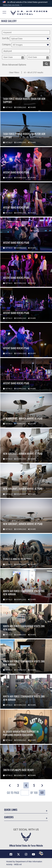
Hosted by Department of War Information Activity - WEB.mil (24, 863)
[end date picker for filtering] (38, 57)
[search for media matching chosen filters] (46, 63)
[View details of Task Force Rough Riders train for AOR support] (26, 94)
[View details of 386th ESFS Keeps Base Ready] (26, 762)
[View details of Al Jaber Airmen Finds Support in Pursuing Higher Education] (26, 727)
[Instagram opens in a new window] (26, 854)
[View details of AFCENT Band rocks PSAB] (26, 164)
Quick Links (11, 810)
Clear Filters (14, 72)
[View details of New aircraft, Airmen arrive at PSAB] (26, 410)
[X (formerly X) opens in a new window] (18, 854)
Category (6, 45)
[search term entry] (26, 32)
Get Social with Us (26, 830)
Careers (9, 817)
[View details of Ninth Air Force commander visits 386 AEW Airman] (26, 586)
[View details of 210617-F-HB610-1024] (26, 551)
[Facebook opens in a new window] (11, 854)
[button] (12, 5)
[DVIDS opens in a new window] (41, 853)
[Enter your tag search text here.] (26, 51)
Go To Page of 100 (22, 793)
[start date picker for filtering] (14, 57)
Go (42, 792)
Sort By (6, 38)
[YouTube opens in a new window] (34, 854)
